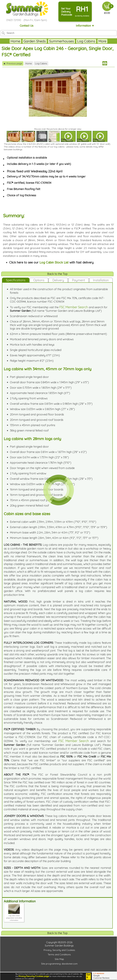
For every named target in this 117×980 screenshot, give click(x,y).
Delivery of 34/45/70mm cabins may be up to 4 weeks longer (46, 176)
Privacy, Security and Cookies (59, 950)
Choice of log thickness (21, 195)
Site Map (59, 959)
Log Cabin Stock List (54, 262)
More (102, 41)
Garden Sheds (35, 41)
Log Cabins (86, 41)
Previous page (13, 63)
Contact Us (27, 26)
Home (15, 41)
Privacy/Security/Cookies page (34, 976)
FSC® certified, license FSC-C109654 (29, 183)
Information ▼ (85, 26)
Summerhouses (61, 41)
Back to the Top (57, 274)
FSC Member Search (74, 307)
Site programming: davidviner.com (59, 964)
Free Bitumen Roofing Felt (24, 189)
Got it (88, 976)
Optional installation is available (27, 158)
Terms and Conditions (59, 955)
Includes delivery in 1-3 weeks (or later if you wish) (39, 164)
